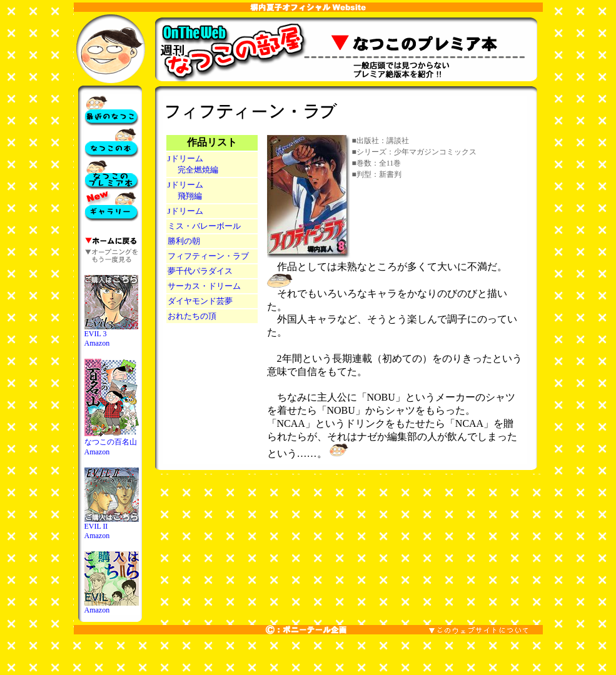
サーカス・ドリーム (204, 286)
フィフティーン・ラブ (208, 256)
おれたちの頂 (192, 316)
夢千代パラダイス (200, 271)
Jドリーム (185, 211)
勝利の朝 (184, 241)
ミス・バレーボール (204, 226)
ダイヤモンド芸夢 (200, 301)
